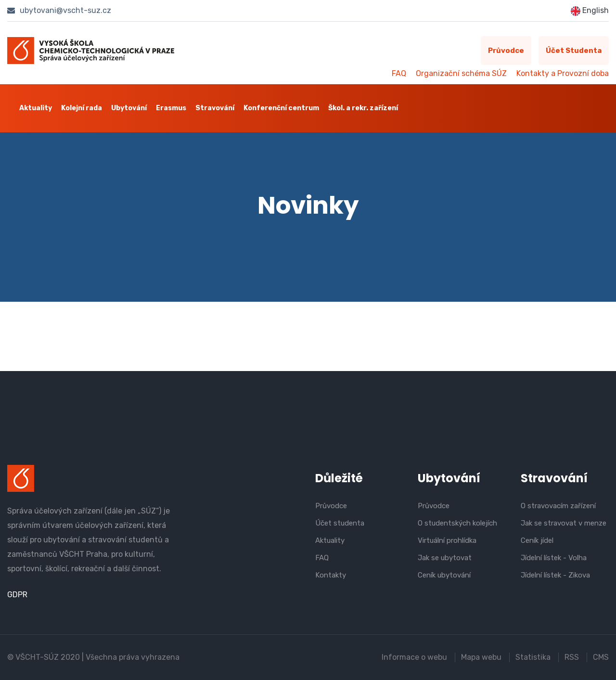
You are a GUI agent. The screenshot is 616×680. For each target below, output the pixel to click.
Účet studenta (574, 51)
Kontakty (331, 575)
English (590, 11)
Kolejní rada (82, 108)
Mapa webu (481, 657)
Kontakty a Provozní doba (563, 73)
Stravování (215, 108)
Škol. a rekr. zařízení (363, 108)
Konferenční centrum (281, 108)
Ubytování (129, 108)
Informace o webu (414, 657)
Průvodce (506, 51)
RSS (572, 657)
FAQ (399, 73)
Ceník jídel (537, 540)
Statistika (533, 657)
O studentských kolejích (457, 523)
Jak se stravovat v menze (564, 523)
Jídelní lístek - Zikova (555, 575)
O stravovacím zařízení (558, 506)
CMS (601, 657)
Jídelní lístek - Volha (554, 558)
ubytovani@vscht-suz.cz (59, 10)
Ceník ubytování (444, 575)
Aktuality (36, 108)
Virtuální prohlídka (447, 540)
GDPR (17, 595)
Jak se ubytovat (445, 558)
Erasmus (171, 108)
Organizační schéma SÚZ (461, 73)
